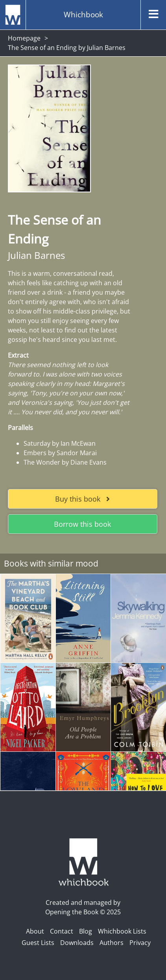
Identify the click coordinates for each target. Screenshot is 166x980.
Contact (62, 931)
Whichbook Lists (122, 931)
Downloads (77, 943)
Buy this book (82, 499)
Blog (86, 931)
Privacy (140, 943)
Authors (112, 943)
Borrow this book (82, 524)
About (35, 931)
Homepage (24, 38)
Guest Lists (38, 943)
